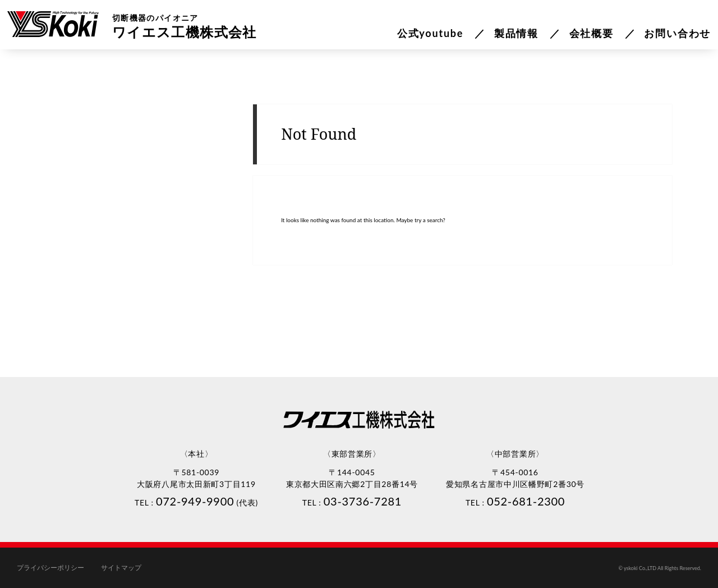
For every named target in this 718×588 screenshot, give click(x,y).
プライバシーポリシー (50, 568)
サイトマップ (121, 568)
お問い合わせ (677, 33)
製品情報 (516, 33)
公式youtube (431, 33)
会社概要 (592, 33)
